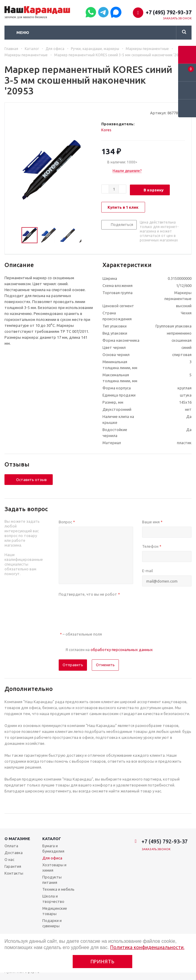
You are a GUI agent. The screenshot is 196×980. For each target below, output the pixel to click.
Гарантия (13, 866)
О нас (9, 859)
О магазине (17, 839)
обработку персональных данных (122, 650)
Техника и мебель (58, 889)
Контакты (14, 873)
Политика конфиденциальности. (147, 947)
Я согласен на (109, 650)
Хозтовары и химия (54, 867)
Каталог (52, 839)
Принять (103, 961)
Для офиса (52, 858)
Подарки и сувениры (52, 923)
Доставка (14, 853)
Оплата (11, 846)
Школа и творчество (53, 899)
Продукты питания (52, 880)
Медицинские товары (55, 911)
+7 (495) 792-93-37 (169, 12)
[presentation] (104, 611)
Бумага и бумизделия (53, 848)
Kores (106, 130)
